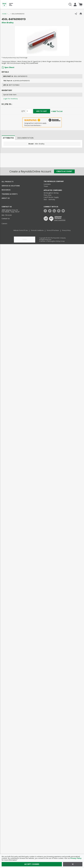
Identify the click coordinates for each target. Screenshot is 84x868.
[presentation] (8, 138)
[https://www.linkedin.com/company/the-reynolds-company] (55, 211)
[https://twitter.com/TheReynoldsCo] (50, 211)
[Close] (73, 864)
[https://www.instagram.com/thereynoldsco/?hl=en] (59, 211)
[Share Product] (76, 14)
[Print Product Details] (81, 14)
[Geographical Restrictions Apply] (42, 122)
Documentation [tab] (25, 138)
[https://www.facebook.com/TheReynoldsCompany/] (46, 211)
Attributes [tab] (8, 138)
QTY (23, 111)
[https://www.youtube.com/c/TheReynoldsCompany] (64, 211)
